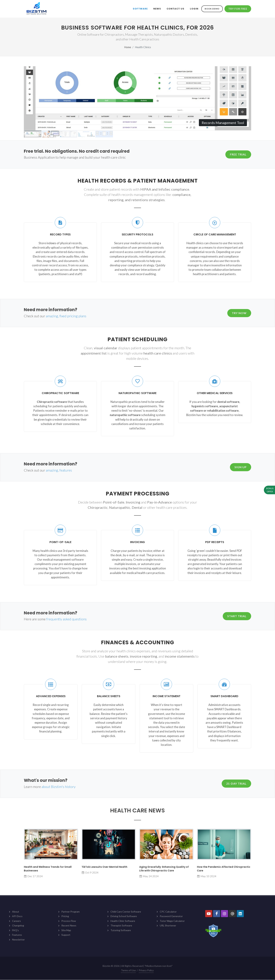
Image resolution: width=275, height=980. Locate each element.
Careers (16, 921)
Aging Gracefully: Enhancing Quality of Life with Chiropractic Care (164, 869)
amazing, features (59, 470)
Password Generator (171, 916)
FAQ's (15, 930)
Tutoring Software (121, 930)
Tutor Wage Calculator (172, 921)
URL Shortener (168, 926)
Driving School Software (124, 916)
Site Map (66, 930)
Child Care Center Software (126, 912)
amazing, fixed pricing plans (66, 316)
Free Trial (238, 155)
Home (128, 47)
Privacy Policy (146, 970)
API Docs (17, 916)
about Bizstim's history (59, 787)
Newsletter (18, 940)
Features (17, 935)
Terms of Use (128, 970)
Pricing (65, 916)
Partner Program (71, 912)
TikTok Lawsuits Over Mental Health (104, 867)
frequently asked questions (66, 619)
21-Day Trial (236, 784)
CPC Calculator (168, 912)
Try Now (239, 313)
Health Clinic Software (123, 921)
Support (66, 935)
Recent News (69, 926)
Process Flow (69, 921)
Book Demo (212, 9)
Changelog (18, 926)
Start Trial (237, 616)
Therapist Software (121, 926)
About (16, 912)
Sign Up (241, 467)
